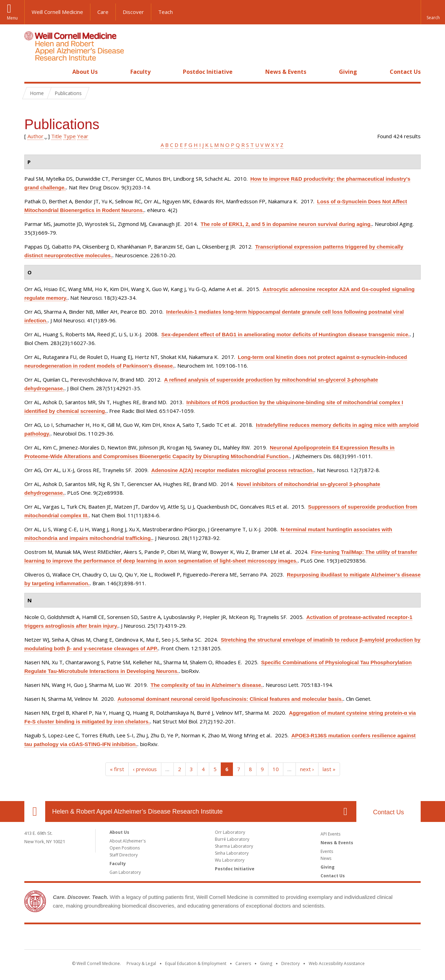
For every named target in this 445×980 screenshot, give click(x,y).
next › (307, 769)
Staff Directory (124, 855)
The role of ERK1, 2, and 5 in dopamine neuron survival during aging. (286, 224)
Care (103, 12)
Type (70, 136)
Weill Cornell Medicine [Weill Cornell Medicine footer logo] (222, 938)
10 (276, 769)
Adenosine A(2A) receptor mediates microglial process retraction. (233, 470)
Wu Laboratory (230, 860)
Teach (165, 12)
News (326, 858)
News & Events (286, 72)
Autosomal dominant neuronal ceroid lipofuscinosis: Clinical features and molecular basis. (230, 699)
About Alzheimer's (128, 841)
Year (83, 136)
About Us (85, 72)
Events (327, 851)
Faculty (140, 72)
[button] (433, 12)
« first (117, 769)
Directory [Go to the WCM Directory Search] (290, 963)
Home (32, 72)
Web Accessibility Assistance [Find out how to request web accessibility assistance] (337, 963)
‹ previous (145, 769)
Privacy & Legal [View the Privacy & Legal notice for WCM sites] (141, 963)
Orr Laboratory (230, 832)
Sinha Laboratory (232, 853)
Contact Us (405, 72)
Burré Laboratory (232, 839)
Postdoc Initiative (208, 72)
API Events (330, 834)
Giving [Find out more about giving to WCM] (266, 963)
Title (56, 136)
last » (329, 769)
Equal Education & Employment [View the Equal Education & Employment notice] (196, 963)
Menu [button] (12, 18)
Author (35, 136)
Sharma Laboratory (234, 846)
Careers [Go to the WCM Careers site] (243, 963)
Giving (348, 72)
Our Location (35, 812)
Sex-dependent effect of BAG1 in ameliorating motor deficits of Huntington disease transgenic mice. (285, 334)
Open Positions (125, 848)
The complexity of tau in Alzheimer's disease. (207, 685)
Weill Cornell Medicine (57, 12)
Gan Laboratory (125, 872)
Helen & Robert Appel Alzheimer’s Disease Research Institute (137, 812)
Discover (133, 12)
